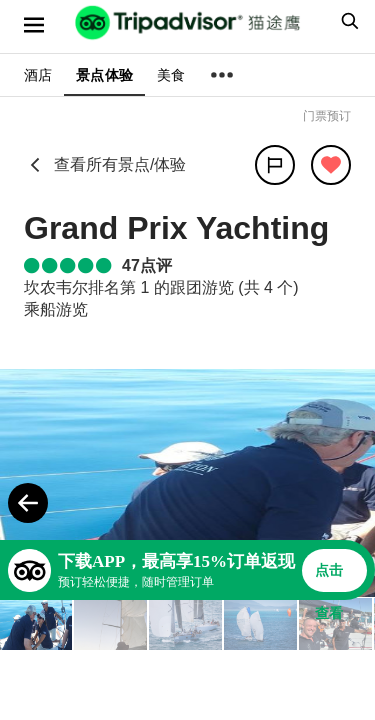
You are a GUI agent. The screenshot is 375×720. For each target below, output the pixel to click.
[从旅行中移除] (331, 165)
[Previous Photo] (28, 503)
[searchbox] (347, 21)
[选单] (34, 25)
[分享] (275, 165)
